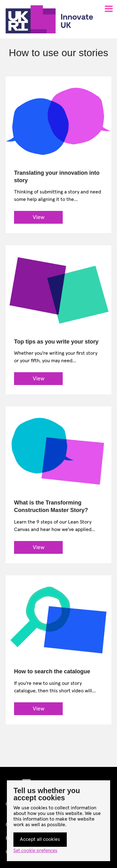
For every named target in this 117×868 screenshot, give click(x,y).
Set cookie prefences (35, 851)
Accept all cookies (40, 839)
